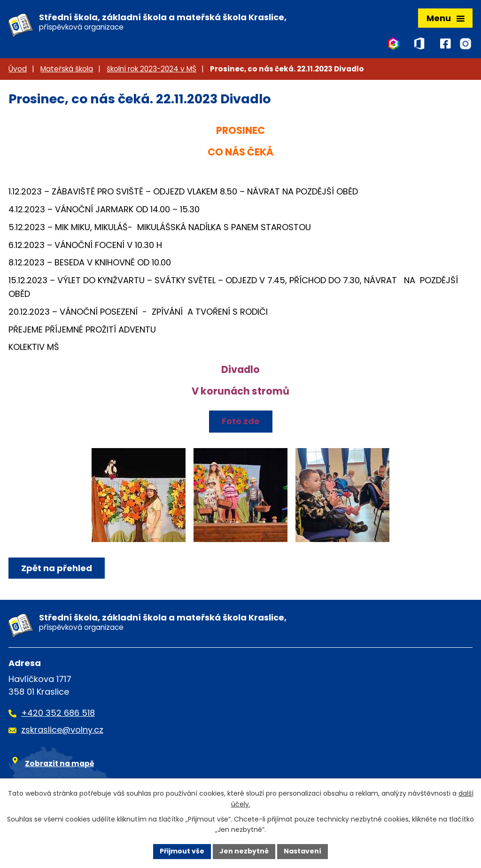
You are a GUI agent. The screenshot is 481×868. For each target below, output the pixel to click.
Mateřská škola (67, 69)
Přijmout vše (182, 851)
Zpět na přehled (57, 568)
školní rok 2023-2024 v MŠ (151, 69)
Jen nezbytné (244, 851)
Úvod (18, 69)
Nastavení (303, 851)
